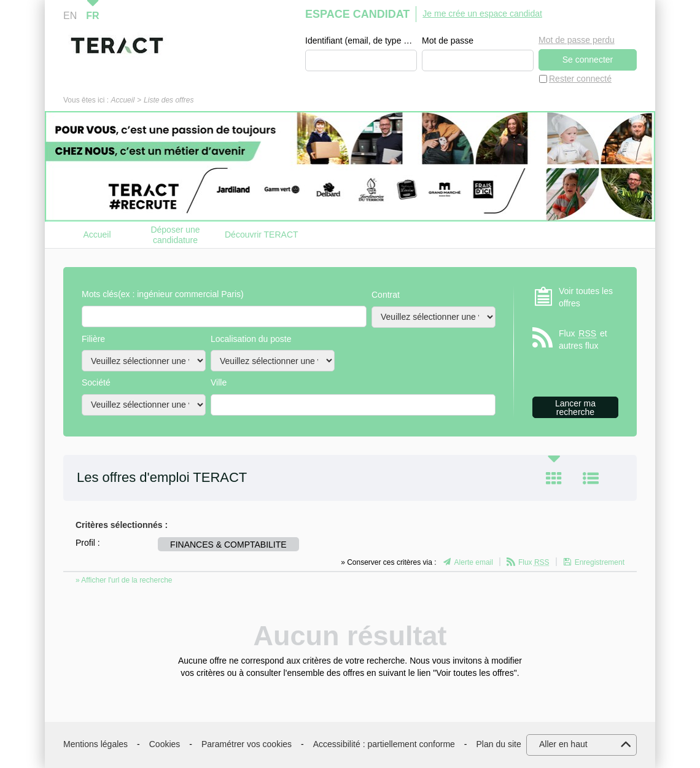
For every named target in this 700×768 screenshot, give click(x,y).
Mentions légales (95, 744)
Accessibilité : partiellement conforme (384, 744)
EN (70, 16)
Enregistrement (600, 562)
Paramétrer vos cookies (247, 744)
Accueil (122, 100)
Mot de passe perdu (577, 40)
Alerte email (474, 562)
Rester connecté (580, 79)
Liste (591, 478)
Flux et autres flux (583, 339)
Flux (534, 562)
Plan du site (499, 744)
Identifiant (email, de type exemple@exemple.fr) (361, 41)
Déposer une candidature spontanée (175, 235)
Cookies (165, 744)
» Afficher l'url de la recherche (124, 580)
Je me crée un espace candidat (482, 14)
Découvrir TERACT (262, 235)
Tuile (554, 478)
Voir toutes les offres (586, 297)
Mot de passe (448, 41)
